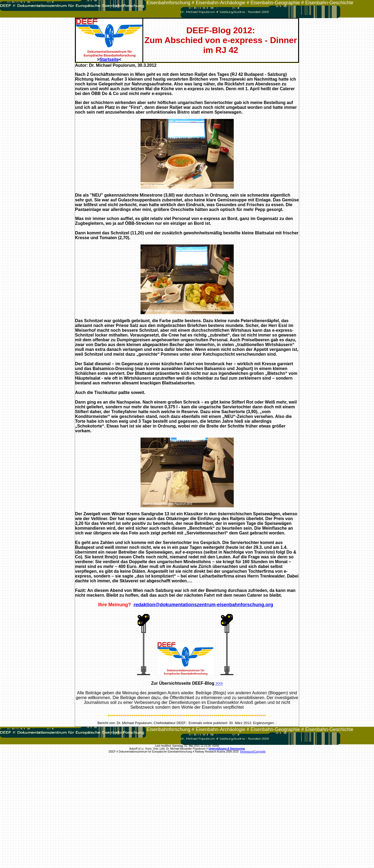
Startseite (109, 59)
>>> (219, 683)
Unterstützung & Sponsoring (227, 749)
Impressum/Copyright (253, 752)
